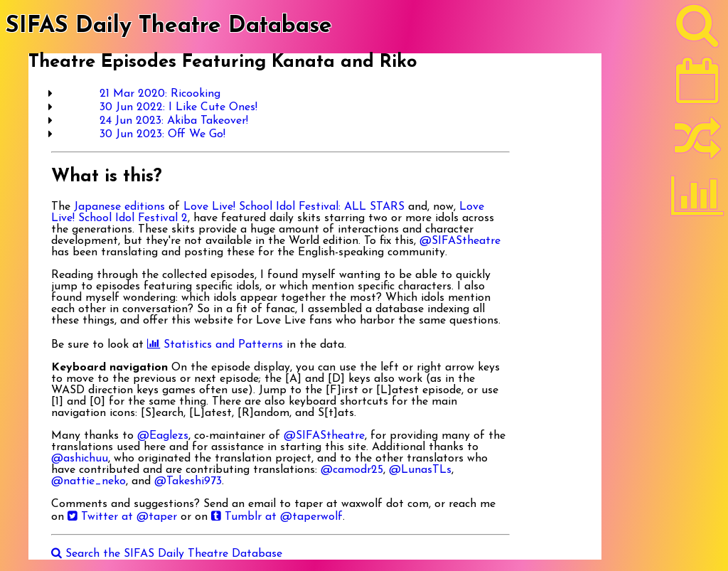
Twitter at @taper (122, 517)
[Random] (697, 144)
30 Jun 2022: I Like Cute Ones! (178, 107)
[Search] (697, 29)
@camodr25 (352, 470)
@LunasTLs (420, 470)
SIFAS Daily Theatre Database (169, 26)
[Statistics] (697, 201)
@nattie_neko (89, 481)
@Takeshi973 (188, 481)
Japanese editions (119, 207)
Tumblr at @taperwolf (277, 517)
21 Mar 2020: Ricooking (160, 94)
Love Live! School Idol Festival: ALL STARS (294, 207)
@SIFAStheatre (460, 241)
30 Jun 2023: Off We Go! (162, 134)
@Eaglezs (163, 436)
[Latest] (697, 85)
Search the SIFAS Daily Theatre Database (167, 554)
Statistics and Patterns (215, 345)
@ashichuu (80, 459)
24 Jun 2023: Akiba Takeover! (174, 121)
